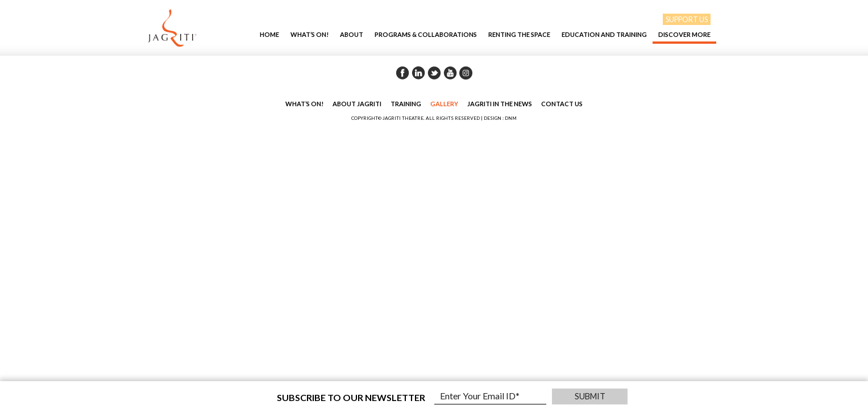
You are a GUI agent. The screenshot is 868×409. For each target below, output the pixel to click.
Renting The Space (519, 34)
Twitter (434, 73)
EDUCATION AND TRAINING (604, 34)
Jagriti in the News (500, 104)
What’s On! (310, 34)
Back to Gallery (773, 74)
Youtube (450, 73)
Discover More (684, 34)
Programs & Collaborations (426, 34)
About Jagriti (357, 104)
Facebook (402, 73)
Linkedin (418, 73)
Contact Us (562, 104)
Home (269, 34)
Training (406, 104)
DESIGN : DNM (500, 118)
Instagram (466, 73)
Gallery (444, 104)
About (352, 34)
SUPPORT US (687, 19)
